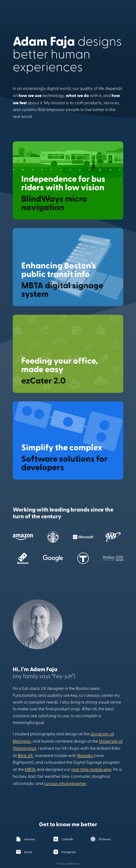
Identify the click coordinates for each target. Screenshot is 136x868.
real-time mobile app (91, 769)
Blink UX (25, 755)
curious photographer (65, 783)
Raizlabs (85, 755)
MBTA (30, 769)
